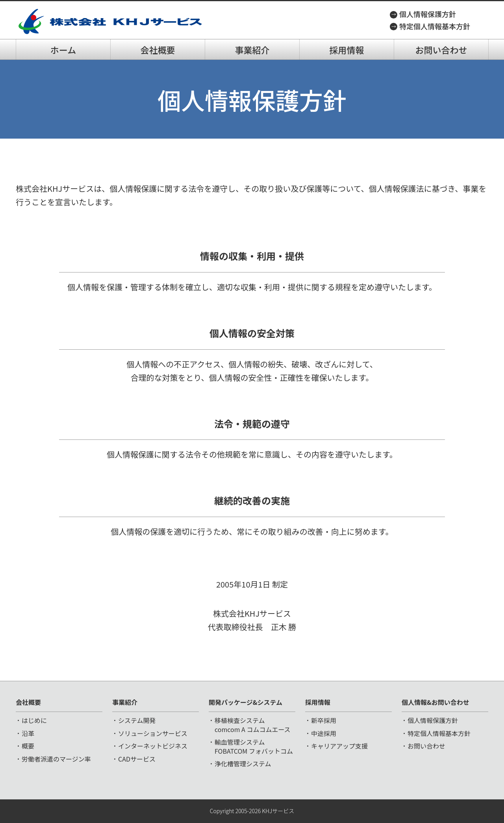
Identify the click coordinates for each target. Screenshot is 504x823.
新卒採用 (324, 720)
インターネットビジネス (153, 746)
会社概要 (157, 50)
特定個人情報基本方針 (435, 26)
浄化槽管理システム (243, 764)
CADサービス (137, 759)
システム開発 (137, 720)
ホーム (63, 50)
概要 (28, 746)
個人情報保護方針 (428, 14)
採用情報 (346, 50)
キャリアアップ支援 (339, 746)
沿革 (28, 733)
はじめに (34, 720)
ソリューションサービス (153, 733)
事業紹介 (252, 50)
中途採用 (324, 733)
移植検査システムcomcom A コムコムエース (253, 725)
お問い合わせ (441, 50)
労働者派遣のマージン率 (56, 759)
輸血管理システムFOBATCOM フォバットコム (254, 746)
